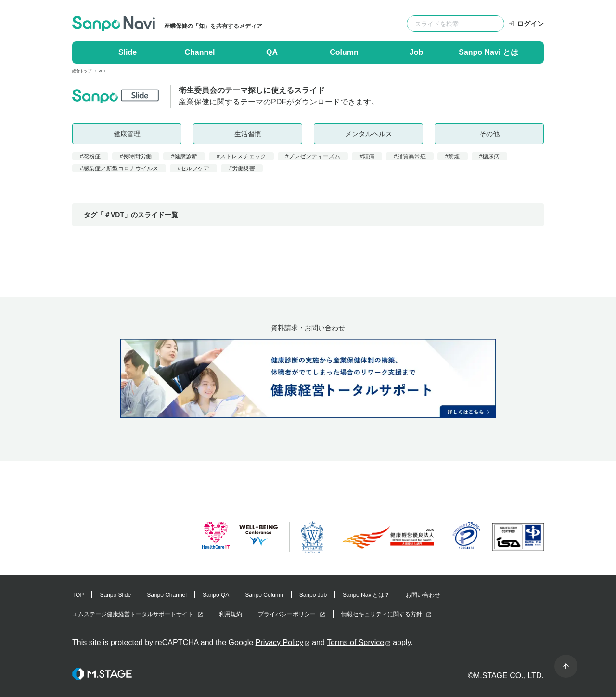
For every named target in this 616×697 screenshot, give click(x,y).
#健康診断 (184, 156)
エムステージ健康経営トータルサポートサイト (133, 614)
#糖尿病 (490, 156)
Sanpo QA (216, 595)
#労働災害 (242, 168)
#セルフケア (194, 168)
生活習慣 (248, 134)
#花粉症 (90, 156)
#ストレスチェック (241, 156)
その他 (489, 134)
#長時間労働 (136, 156)
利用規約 (231, 614)
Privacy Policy (280, 642)
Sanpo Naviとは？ (366, 595)
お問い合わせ (423, 595)
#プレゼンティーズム (313, 156)
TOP (78, 595)
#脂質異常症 (410, 156)
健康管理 (127, 134)
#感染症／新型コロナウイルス (119, 168)
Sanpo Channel (167, 595)
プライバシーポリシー (287, 614)
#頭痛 (367, 156)
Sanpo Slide (115, 595)
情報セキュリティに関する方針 (382, 614)
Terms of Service (355, 642)
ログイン (526, 24)
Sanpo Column (264, 595)
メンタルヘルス (369, 134)
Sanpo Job (313, 595)
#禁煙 (453, 156)
